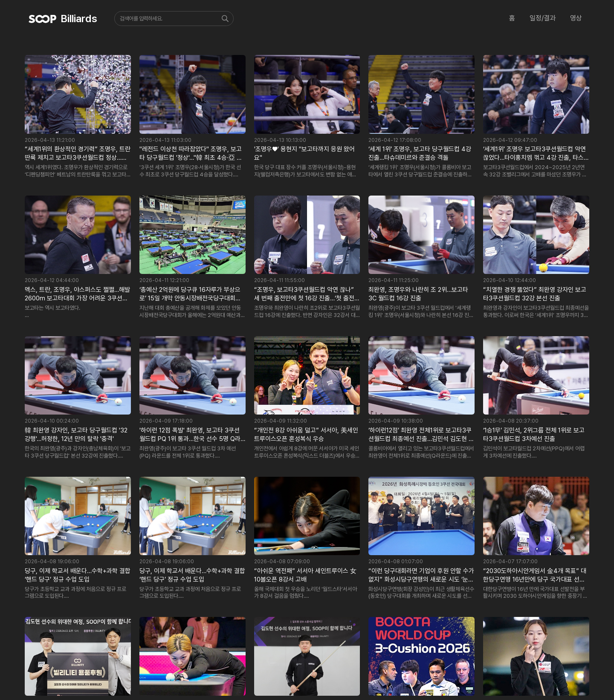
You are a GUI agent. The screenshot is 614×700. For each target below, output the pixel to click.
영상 (576, 18)
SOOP (43, 19)
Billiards (79, 19)
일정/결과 (543, 18)
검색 (226, 19)
